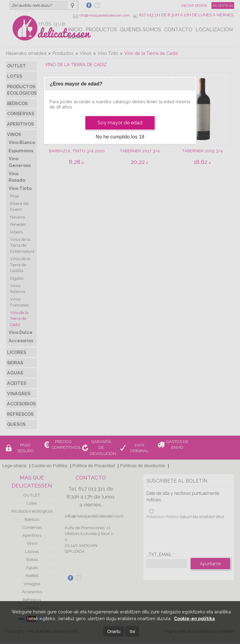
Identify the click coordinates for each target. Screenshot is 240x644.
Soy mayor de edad (120, 123)
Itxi (132, 631)
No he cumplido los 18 (120, 137)
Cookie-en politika (194, 618)
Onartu (114, 631)
